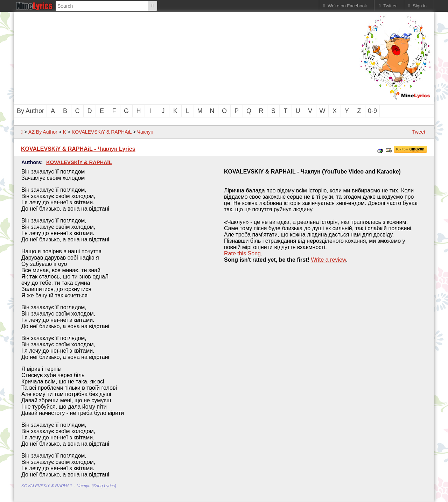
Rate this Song (242, 253)
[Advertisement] (185, 57)
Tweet (419, 132)
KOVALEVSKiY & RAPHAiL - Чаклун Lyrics (78, 149)
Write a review (328, 260)
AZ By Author (43, 132)
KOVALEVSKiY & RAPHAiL (102, 132)
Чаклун (145, 132)
